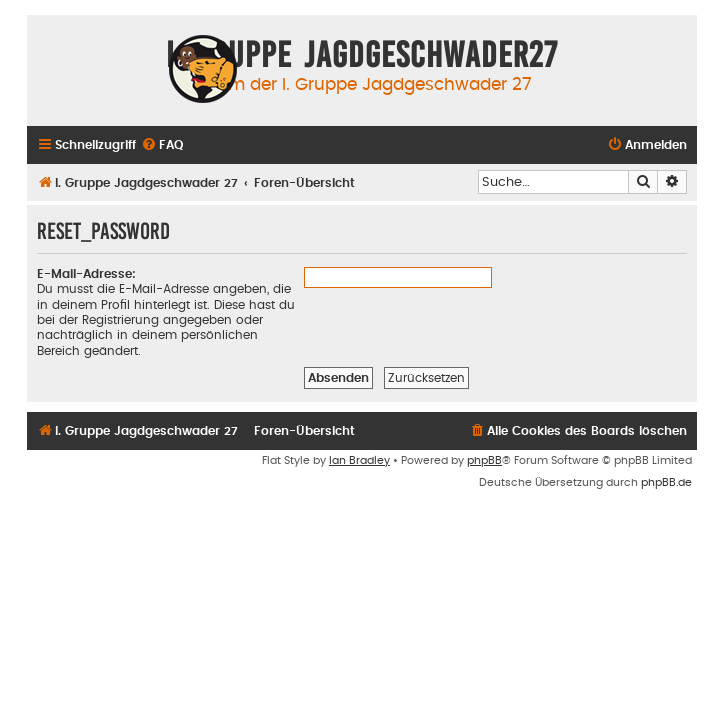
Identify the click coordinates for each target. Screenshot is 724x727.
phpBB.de (666, 482)
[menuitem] (162, 145)
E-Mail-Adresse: (86, 274)
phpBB (484, 460)
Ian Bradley (359, 460)
